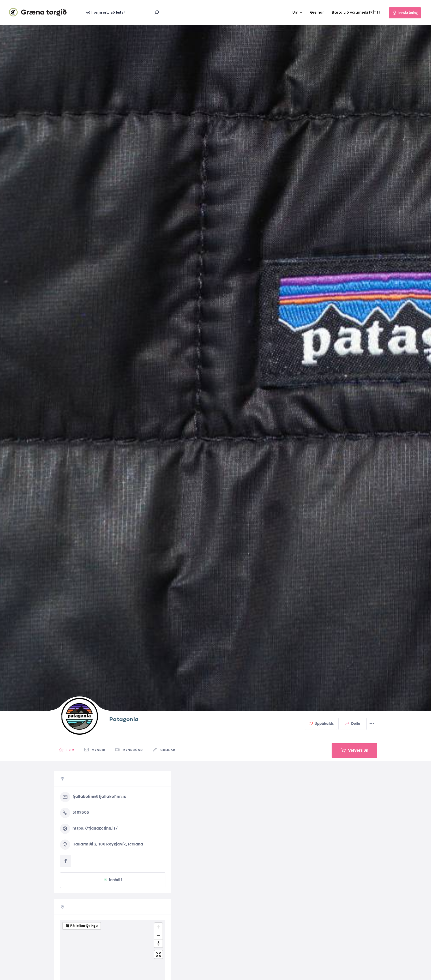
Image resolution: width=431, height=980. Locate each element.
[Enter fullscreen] (158, 954)
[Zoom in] (158, 927)
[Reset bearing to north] (158, 943)
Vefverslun (354, 750)
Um (296, 12)
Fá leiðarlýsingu (84, 926)
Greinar (317, 12)
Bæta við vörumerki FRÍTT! (356, 12)
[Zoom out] (158, 935)
